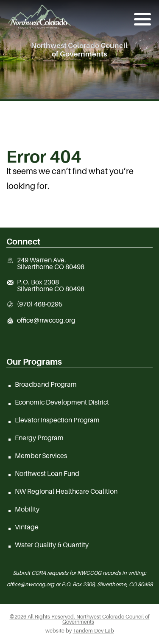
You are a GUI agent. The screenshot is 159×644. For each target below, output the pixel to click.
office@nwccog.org (46, 321)
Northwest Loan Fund (47, 473)
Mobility (27, 509)
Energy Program (39, 438)
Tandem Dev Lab (93, 631)
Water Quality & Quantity (52, 545)
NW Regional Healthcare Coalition (66, 491)
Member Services (41, 456)
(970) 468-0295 (40, 304)
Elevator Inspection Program (57, 420)
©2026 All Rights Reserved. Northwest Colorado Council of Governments (80, 619)
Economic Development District (62, 402)
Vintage (27, 527)
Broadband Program (46, 384)
